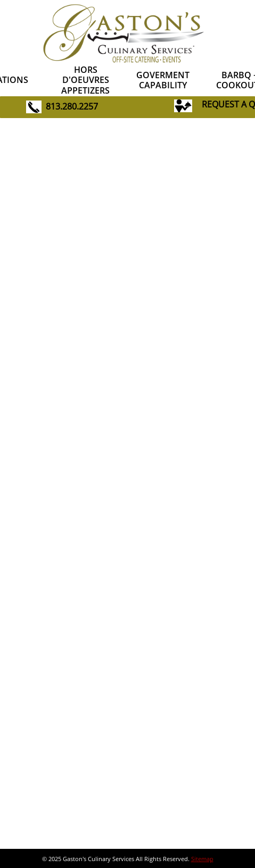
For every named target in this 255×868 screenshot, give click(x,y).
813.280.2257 (72, 106)
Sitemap (202, 859)
